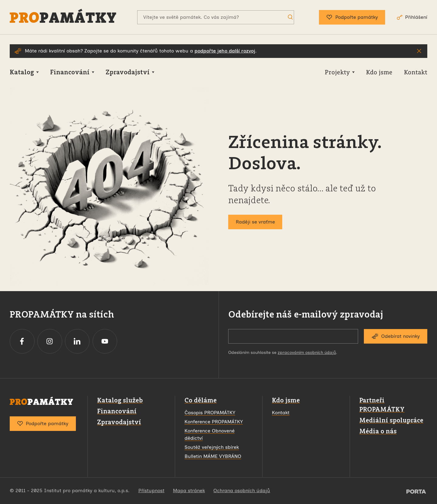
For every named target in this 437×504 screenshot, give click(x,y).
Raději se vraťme (255, 222)
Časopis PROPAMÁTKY (210, 413)
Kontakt (281, 413)
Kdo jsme (286, 400)
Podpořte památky (352, 17)
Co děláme (201, 400)
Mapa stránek (189, 491)
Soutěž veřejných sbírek (212, 447)
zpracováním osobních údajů (307, 353)
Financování (117, 411)
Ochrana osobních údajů (242, 491)
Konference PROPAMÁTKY (214, 422)
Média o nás (378, 431)
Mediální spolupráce (391, 420)
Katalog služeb (120, 400)
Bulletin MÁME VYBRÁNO (213, 456)
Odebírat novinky (396, 336)
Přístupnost (151, 491)
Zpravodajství (119, 422)
